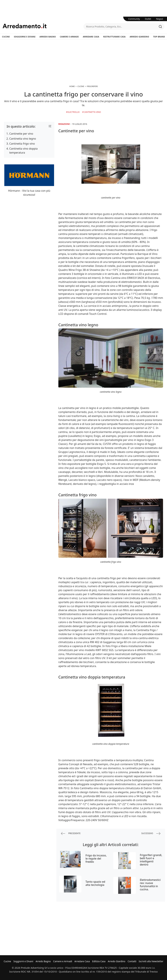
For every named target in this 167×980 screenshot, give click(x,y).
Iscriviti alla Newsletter (151, 961)
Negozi (160, 19)
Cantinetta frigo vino (22, 144)
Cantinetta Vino (92, 112)
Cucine (6, 37)
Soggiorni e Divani (25, 37)
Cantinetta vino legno (23, 139)
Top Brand (159, 37)
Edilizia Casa (99, 961)
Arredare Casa (91, 37)
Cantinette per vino (21, 134)
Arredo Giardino (139, 37)
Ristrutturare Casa (115, 37)
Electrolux (74, 112)
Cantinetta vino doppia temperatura (23, 151)
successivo (151, 833)
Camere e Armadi (69, 37)
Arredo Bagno (48, 37)
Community (134, 19)
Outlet (148, 19)
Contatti (132, 961)
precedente (71, 833)
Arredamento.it (43, 26)
